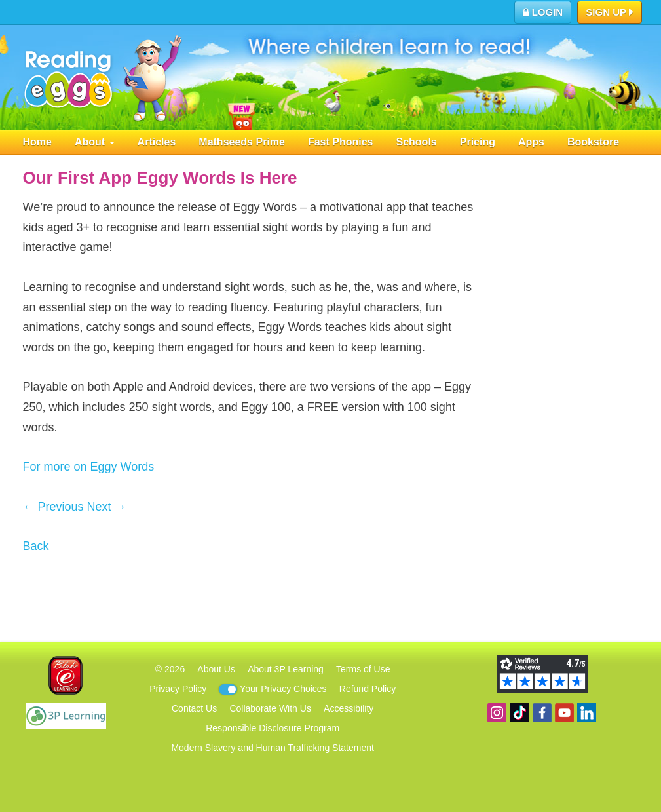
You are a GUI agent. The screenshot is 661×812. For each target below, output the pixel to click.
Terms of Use (363, 669)
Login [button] (543, 12)
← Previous (53, 507)
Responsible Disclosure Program (273, 728)
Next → (107, 507)
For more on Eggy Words (89, 467)
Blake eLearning (66, 675)
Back (36, 546)
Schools (417, 142)
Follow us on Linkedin (587, 713)
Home (37, 142)
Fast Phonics (341, 142)
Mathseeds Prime (242, 142)
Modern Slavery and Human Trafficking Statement (272, 748)
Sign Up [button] (610, 13)
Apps (531, 142)
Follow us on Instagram (497, 713)
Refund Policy (368, 689)
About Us (216, 669)
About (95, 142)
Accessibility (349, 708)
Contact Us (194, 708)
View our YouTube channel (564, 713)
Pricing (478, 142)
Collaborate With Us (270, 708)
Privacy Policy (178, 689)
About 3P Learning (286, 669)
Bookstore (593, 142)
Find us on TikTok (520, 713)
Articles (157, 142)
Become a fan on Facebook (542, 713)
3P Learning (66, 716)
